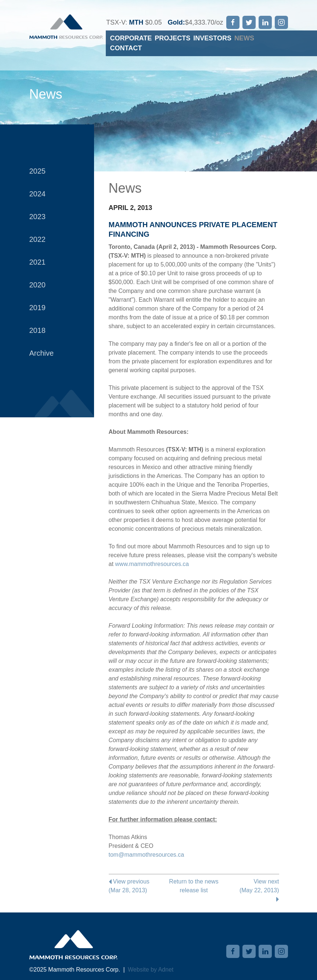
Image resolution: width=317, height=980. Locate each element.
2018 (38, 330)
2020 (38, 285)
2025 (38, 171)
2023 (38, 217)
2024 (38, 194)
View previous (137, 887)
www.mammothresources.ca (152, 564)
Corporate (131, 38)
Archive (42, 353)
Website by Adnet (151, 970)
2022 (38, 239)
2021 (38, 262)
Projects (172, 38)
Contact (126, 48)
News (244, 38)
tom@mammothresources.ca (147, 855)
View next (251, 890)
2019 (38, 308)
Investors (212, 38)
